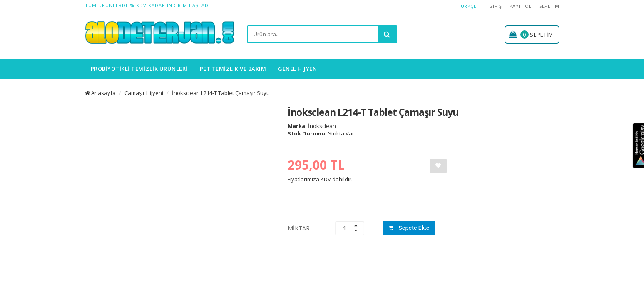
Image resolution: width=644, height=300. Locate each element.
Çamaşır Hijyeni (144, 93)
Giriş (496, 6)
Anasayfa (100, 93)
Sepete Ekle (409, 228)
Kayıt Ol (521, 6)
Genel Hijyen (297, 69)
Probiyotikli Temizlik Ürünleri (139, 69)
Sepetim (549, 6)
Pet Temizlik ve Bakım (233, 69)
